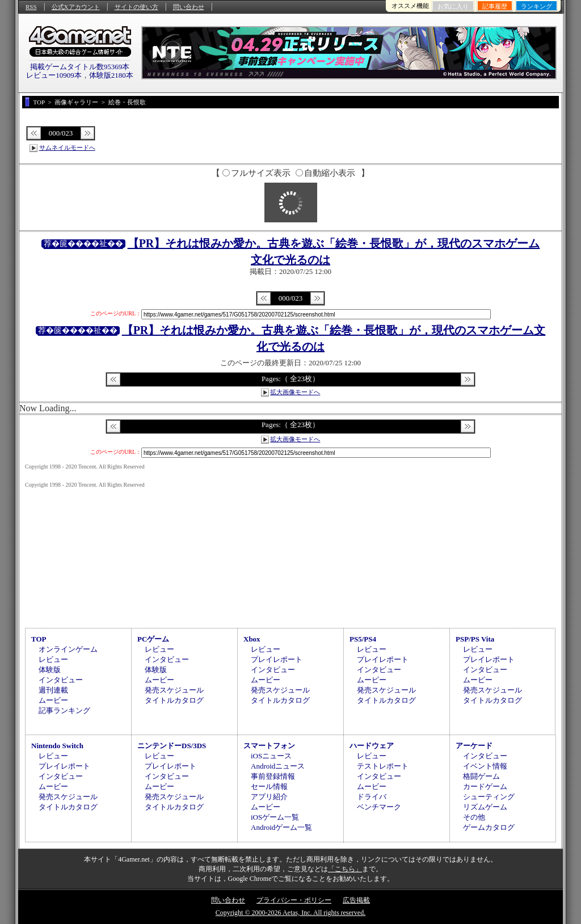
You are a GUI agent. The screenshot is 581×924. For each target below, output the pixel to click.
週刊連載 (53, 690)
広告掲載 (356, 900)
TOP (39, 639)
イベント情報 (485, 766)
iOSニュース (271, 756)
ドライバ (372, 797)
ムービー (53, 700)
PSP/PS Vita (475, 639)
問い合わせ (189, 7)
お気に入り (453, 6)
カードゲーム (485, 786)
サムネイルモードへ (67, 147)
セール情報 (269, 786)
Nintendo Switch (57, 746)
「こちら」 (345, 869)
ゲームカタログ (489, 827)
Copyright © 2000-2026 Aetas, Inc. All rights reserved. (290, 913)
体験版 (50, 670)
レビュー (53, 659)
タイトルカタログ (174, 700)
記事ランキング (64, 710)
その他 (474, 817)
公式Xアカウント (76, 7)
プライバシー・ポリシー (294, 900)
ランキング (536, 6)
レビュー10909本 (54, 75)
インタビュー (61, 680)
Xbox (252, 639)
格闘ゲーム (481, 776)
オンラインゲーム (68, 649)
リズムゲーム (485, 807)
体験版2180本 (111, 75)
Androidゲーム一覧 (281, 827)
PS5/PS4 (363, 639)
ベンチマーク (379, 807)
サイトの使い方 (136, 7)
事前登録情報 (273, 776)
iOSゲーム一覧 (275, 817)
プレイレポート (277, 659)
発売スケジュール (174, 690)
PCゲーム (153, 639)
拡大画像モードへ (295, 392)
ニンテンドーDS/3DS (172, 746)
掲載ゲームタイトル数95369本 (80, 67)
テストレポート (383, 766)
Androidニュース (278, 766)
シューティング (489, 797)
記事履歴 (495, 6)
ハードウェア (372, 746)
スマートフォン (269, 746)
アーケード (474, 746)
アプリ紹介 (269, 797)
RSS (31, 7)
